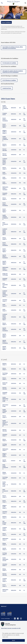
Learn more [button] (5, 637)
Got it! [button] (13, 640)
